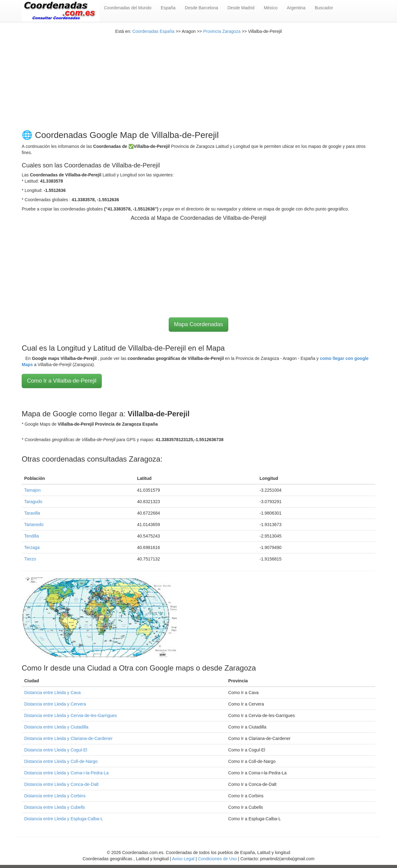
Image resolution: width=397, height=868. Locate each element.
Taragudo (33, 502)
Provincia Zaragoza (222, 31)
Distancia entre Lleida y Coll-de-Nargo (61, 761)
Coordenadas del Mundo (128, 8)
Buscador (324, 8)
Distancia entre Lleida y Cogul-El (56, 750)
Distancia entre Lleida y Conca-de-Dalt (61, 784)
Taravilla (32, 513)
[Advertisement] (198, 78)
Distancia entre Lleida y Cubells (55, 807)
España (168, 8)
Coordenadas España (153, 31)
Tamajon (32, 490)
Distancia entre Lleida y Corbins (55, 796)
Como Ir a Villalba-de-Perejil (62, 381)
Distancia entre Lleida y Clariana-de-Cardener (68, 738)
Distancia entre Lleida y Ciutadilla (56, 727)
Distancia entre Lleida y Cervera (55, 704)
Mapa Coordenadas (198, 324)
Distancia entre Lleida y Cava (52, 693)
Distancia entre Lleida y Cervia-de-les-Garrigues (71, 715)
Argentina (296, 8)
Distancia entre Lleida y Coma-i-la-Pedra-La (66, 773)
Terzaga (32, 547)
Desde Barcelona (201, 8)
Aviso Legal (183, 859)
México (270, 8)
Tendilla (31, 536)
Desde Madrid (241, 8)
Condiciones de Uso (217, 859)
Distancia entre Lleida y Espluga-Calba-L (64, 819)
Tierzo (30, 559)
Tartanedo (34, 525)
